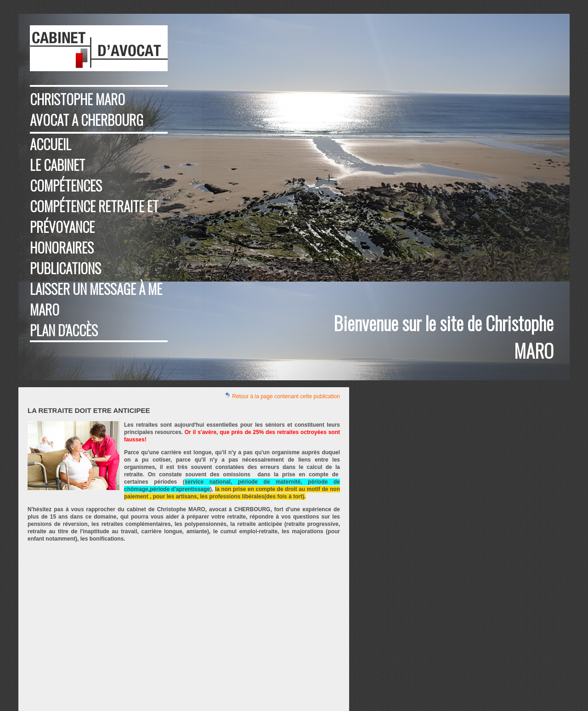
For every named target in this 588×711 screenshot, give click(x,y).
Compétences (66, 185)
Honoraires (62, 247)
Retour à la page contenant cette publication (282, 396)
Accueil (51, 144)
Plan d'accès (64, 330)
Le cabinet (57, 165)
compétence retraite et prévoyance (94, 216)
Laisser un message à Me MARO (96, 299)
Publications (65, 268)
